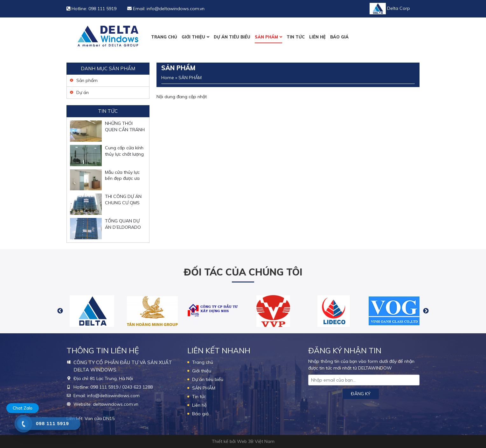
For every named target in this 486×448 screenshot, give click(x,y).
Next (426, 311)
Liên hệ (317, 37)
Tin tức (296, 37)
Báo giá (339, 37)
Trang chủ (164, 37)
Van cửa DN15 (100, 418)
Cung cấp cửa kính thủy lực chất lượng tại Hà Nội (124, 154)
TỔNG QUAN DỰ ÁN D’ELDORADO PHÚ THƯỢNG (123, 227)
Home (168, 78)
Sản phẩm (87, 80)
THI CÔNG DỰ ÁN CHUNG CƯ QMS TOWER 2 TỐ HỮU (124, 203)
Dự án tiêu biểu (232, 37)
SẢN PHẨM (266, 37)
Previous (60, 311)
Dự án (83, 92)
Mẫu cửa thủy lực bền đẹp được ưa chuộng (122, 178)
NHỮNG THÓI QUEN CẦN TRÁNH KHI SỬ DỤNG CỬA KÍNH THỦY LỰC (125, 133)
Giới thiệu (193, 37)
